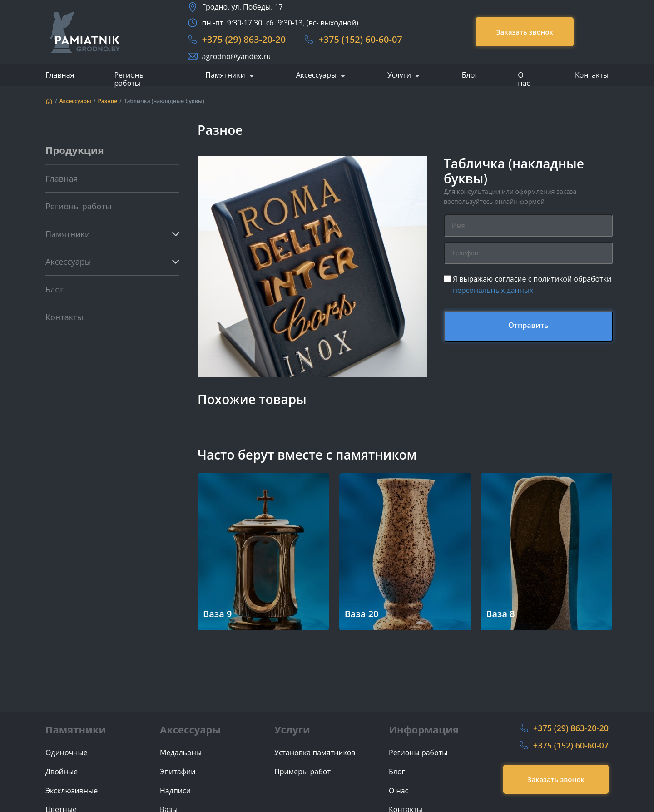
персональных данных (493, 290)
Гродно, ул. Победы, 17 (243, 7)
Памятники (225, 75)
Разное (107, 101)
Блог (470, 75)
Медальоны (181, 753)
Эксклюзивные (72, 791)
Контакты (592, 75)
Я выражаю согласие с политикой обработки (532, 285)
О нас (524, 79)
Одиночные (67, 753)
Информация (424, 729)
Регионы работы (129, 79)
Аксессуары (316, 75)
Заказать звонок (525, 32)
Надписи (175, 791)
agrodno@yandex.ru (237, 56)
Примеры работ (302, 772)
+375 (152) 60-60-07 (360, 39)
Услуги (399, 75)
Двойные (62, 772)
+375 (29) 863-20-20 (244, 39)
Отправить (528, 325)
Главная (60, 75)
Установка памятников (315, 753)
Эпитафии (178, 772)
